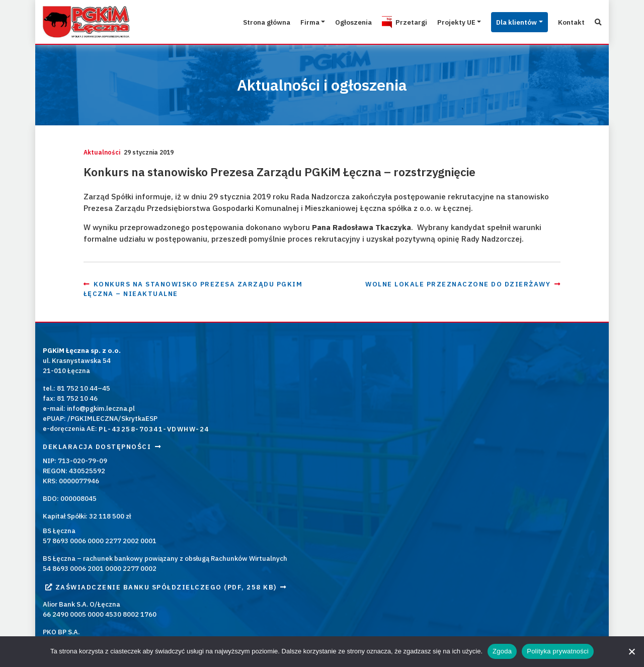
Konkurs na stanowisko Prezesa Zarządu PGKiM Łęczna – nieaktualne (219, 326)
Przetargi (388, 22)
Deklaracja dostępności (102, 484)
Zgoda (502, 651)
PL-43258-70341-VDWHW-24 (154, 466)
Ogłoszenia (324, 22)
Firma (275, 22)
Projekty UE (438, 22)
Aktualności (157, 152)
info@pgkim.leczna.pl (101, 446)
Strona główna (225, 22)
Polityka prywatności (558, 651)
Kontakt (567, 22)
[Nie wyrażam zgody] (631, 651)
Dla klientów (506, 22)
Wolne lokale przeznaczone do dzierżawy (444, 326)
